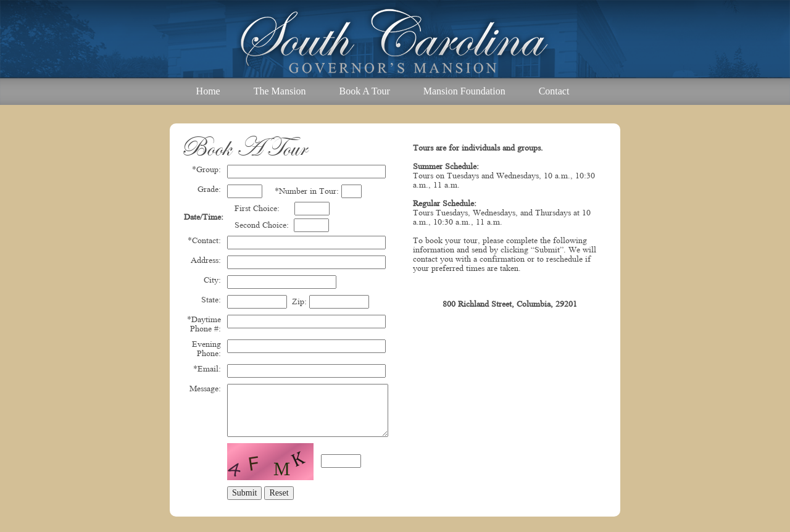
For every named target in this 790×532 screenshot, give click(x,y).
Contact (554, 91)
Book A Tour (365, 91)
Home (208, 91)
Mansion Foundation (464, 91)
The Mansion (280, 91)
